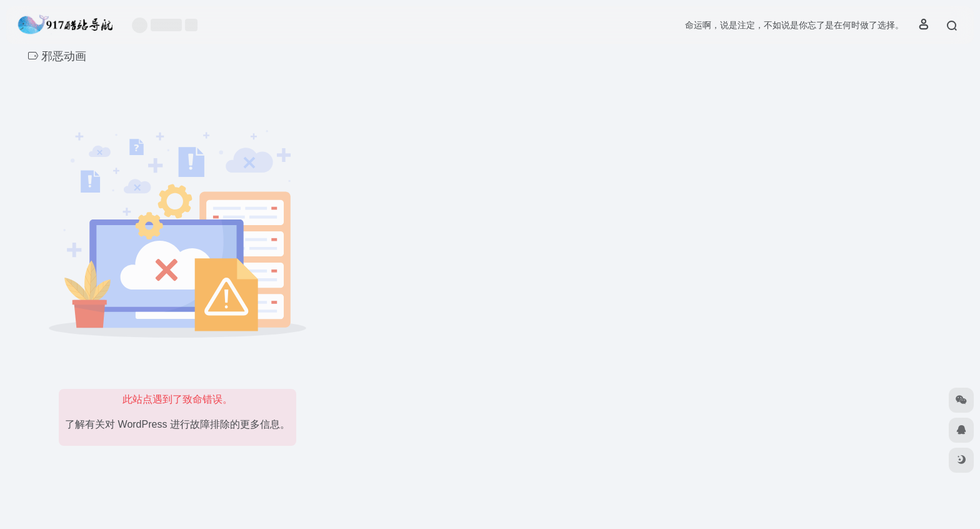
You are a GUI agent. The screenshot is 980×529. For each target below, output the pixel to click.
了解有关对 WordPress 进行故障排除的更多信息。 (177, 424)
